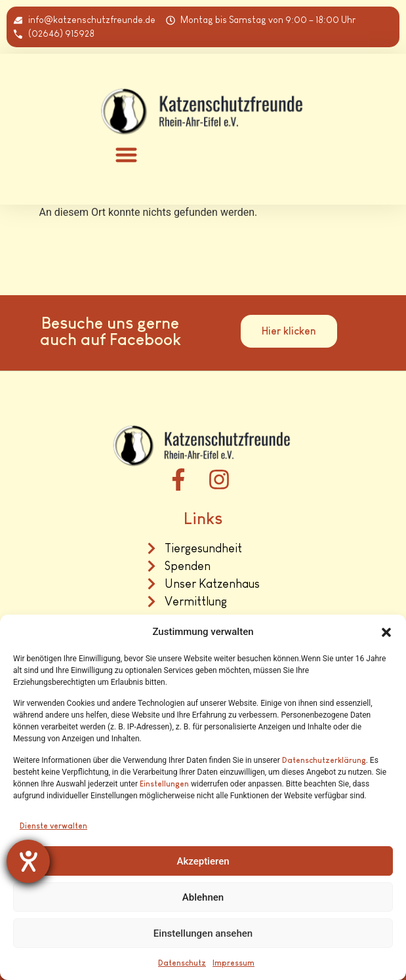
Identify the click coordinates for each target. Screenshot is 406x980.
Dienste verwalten (53, 826)
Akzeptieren (203, 861)
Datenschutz (182, 963)
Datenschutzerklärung (324, 760)
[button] (386, 632)
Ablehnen (203, 897)
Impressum (233, 963)
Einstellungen (164, 784)
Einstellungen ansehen (203, 933)
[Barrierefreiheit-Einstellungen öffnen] (28, 861)
